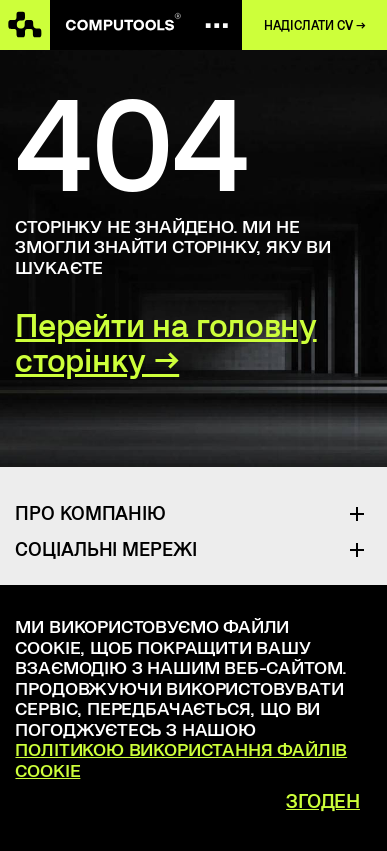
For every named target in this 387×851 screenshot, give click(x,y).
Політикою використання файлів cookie (181, 759)
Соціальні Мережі (105, 548)
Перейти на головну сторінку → (165, 343)
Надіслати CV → (315, 25)
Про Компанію (90, 512)
